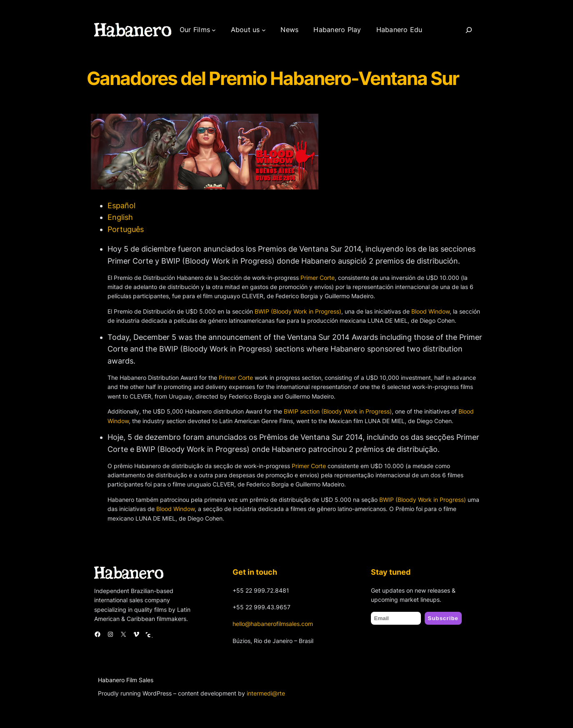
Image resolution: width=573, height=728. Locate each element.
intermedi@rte (266, 693)
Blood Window (430, 311)
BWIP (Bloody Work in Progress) (298, 311)
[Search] (469, 30)
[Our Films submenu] (214, 30)
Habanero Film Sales (126, 680)
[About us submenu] (264, 30)
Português (126, 229)
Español (121, 206)
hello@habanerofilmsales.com (273, 624)
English (120, 217)
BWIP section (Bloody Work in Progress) (338, 411)
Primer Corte (318, 278)
